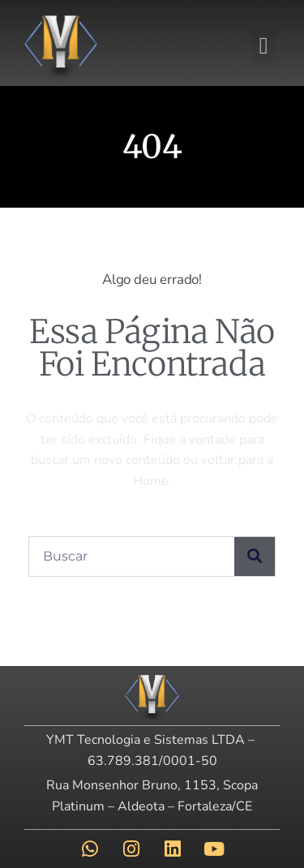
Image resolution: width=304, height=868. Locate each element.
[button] (263, 45)
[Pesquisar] (255, 556)
